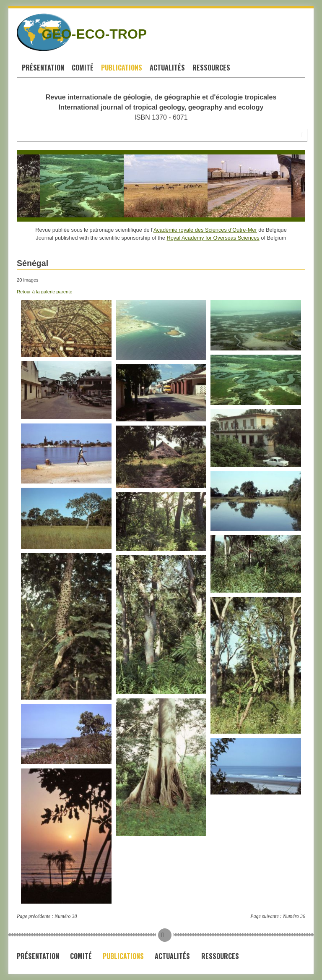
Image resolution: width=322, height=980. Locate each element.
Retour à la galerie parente (44, 292)
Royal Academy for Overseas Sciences (213, 238)
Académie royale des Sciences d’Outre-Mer (205, 230)
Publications (122, 68)
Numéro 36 (294, 916)
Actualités (167, 68)
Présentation (43, 68)
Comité (83, 68)
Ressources (211, 68)
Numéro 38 (66, 916)
